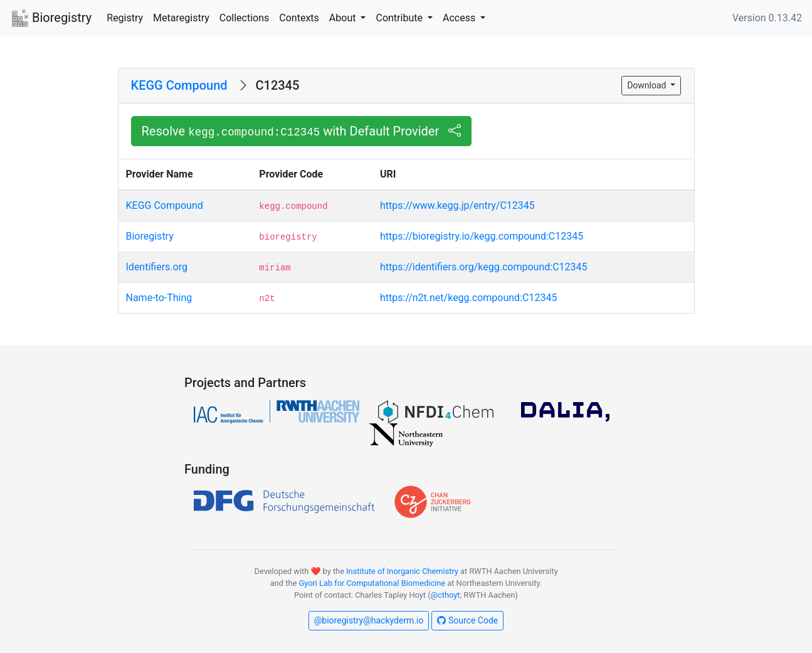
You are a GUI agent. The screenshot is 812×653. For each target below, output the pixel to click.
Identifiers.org (157, 267)
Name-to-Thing (159, 298)
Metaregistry (181, 18)
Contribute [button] (400, 18)
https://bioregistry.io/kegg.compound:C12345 (482, 236)
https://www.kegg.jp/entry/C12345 (457, 205)
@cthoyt (446, 595)
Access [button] (460, 18)
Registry (125, 18)
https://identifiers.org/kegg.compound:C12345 (484, 267)
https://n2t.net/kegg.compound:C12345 (468, 298)
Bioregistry (51, 19)
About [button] (344, 18)
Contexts (299, 18)
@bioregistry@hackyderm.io (369, 620)
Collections (245, 18)
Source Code (467, 620)
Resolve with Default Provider (302, 131)
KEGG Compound (179, 85)
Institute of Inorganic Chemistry (402, 571)
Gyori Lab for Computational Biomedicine (372, 583)
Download (648, 85)
